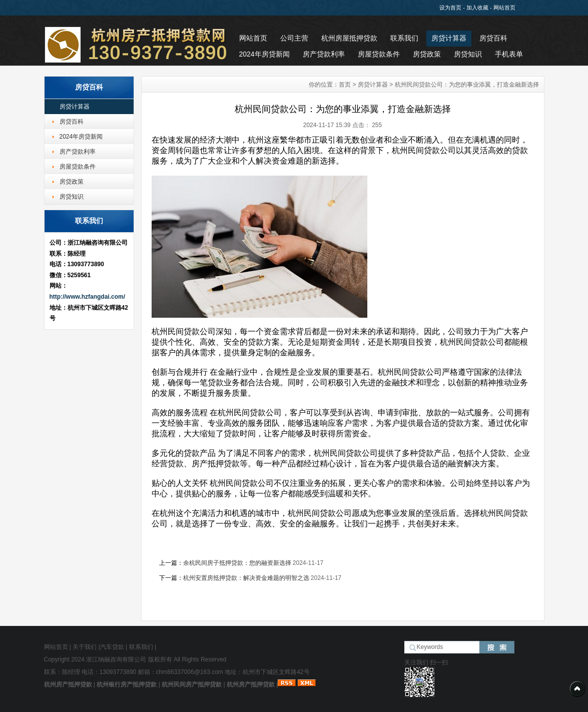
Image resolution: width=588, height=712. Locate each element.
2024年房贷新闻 (264, 54)
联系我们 (404, 38)
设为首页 (450, 8)
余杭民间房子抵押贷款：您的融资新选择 (237, 563)
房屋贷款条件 (379, 54)
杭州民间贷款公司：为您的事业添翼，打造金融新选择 (467, 85)
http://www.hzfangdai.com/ (88, 297)
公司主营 (294, 38)
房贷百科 (493, 38)
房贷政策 (427, 54)
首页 (345, 85)
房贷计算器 (449, 38)
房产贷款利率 (324, 54)
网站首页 (504, 8)
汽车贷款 (112, 647)
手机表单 (509, 54)
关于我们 (85, 647)
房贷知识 (468, 54)
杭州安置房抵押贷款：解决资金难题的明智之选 (246, 578)
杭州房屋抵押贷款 (349, 38)
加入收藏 (477, 8)
